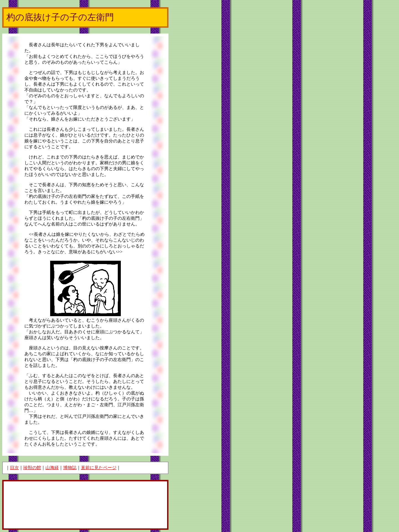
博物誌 (70, 468)
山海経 (52, 468)
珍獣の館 (32, 468)
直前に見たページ (99, 468)
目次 (14, 468)
